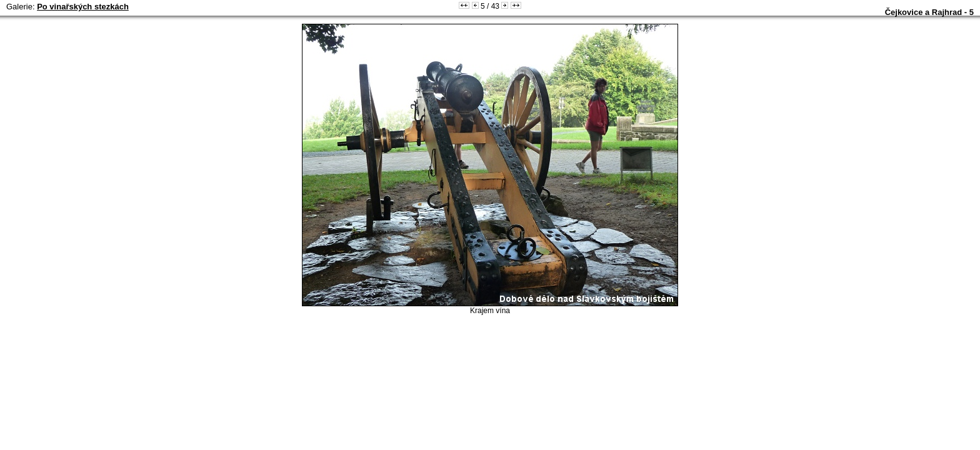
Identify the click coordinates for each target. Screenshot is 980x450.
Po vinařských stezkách (83, 7)
